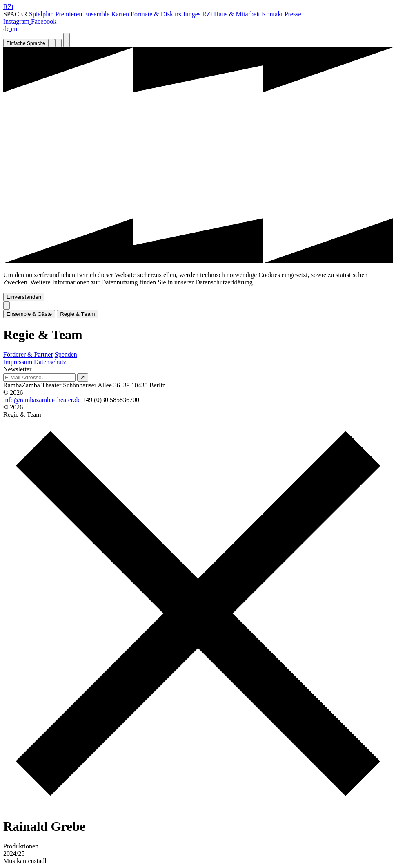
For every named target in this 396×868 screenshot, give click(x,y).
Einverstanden (24, 297)
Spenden (66, 355)
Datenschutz (50, 362)
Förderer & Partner (28, 355)
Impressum (18, 362)
